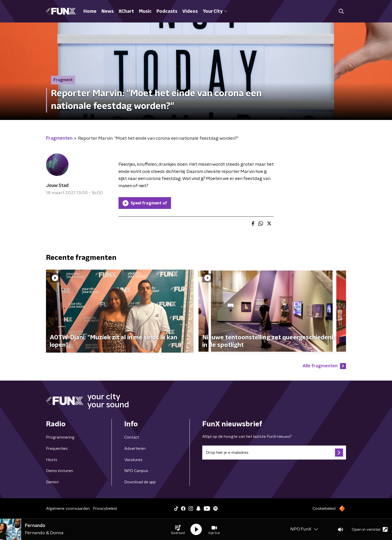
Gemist (52, 482)
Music (145, 11)
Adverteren (135, 449)
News (107, 11)
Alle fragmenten (324, 366)
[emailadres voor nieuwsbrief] (274, 453)
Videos (190, 11)
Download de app (140, 482)
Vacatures (133, 460)
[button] (178, 530)
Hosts (52, 460)
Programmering (60, 437)
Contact (132, 437)
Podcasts (167, 11)
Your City (215, 11)
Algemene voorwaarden (68, 509)
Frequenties (57, 449)
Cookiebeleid (324, 509)
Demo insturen (59, 471)
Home (90, 11)
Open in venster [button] (370, 529)
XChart (126, 11)
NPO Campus (136, 471)
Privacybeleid (105, 509)
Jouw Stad (57, 186)
